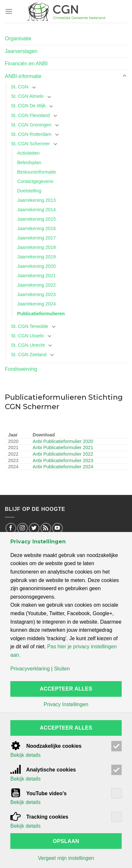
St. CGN (20, 87)
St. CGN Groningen (31, 125)
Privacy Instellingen (66, 705)
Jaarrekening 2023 (36, 294)
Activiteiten (28, 153)
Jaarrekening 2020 (36, 266)
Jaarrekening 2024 (36, 304)
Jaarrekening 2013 (36, 200)
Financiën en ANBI (26, 64)
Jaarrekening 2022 (36, 285)
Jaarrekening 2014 (36, 210)
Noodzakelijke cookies (46, 746)
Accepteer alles (66, 689)
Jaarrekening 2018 (36, 247)
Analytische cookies (43, 770)
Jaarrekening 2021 (36, 276)
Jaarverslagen (21, 51)
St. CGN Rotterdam (31, 134)
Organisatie (18, 39)
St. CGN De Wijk (28, 106)
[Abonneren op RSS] (46, 528)
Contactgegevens (35, 181)
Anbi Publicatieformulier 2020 (63, 441)
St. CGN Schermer (30, 144)
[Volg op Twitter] (34, 528)
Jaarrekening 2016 (36, 228)
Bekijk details (25, 755)
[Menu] (9, 11)
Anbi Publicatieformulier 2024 (63, 467)
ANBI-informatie (23, 76)
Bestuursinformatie (37, 172)
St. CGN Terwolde (30, 326)
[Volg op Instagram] (22, 528)
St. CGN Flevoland (30, 115)
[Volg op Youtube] (57, 528)
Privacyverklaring (30, 669)
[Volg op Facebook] (11, 528)
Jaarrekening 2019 (36, 257)
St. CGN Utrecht (28, 345)
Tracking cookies (39, 817)
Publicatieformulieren (41, 314)
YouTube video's (38, 793)
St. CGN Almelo (27, 96)
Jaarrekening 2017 (36, 238)
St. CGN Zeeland (29, 355)
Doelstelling (29, 191)
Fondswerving (21, 369)
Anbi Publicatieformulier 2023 (63, 460)
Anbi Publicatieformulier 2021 (63, 447)
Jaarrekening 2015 (36, 219)
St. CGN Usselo (27, 336)
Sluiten (62, 669)
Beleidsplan (29, 162)
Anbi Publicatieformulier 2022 (63, 454)
